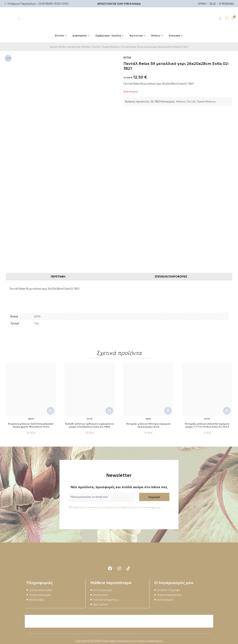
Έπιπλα (61, 36)
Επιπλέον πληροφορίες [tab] (171, 277)
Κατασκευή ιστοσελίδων (133, 641)
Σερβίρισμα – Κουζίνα (110, 36)
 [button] (50, 411)
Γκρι (37, 323)
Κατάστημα (74, 47)
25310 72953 (61, 4)
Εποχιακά (176, 36)
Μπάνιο (158, 36)
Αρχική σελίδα (58, 47)
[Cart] (233, 18)
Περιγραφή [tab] (58, 277)
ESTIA (37, 316)
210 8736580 (45, 4)
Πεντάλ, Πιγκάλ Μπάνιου (106, 47)
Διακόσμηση (81, 36)
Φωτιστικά (138, 36)
